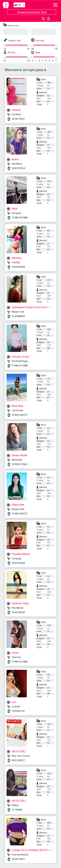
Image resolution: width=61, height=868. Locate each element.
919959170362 (20, 464)
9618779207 (18, 119)
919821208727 (20, 415)
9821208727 (18, 760)
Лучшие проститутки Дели (32, 12)
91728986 (17, 810)
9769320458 (18, 267)
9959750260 (18, 563)
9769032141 (18, 711)
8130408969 (18, 316)
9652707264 (18, 168)
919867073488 (20, 218)
